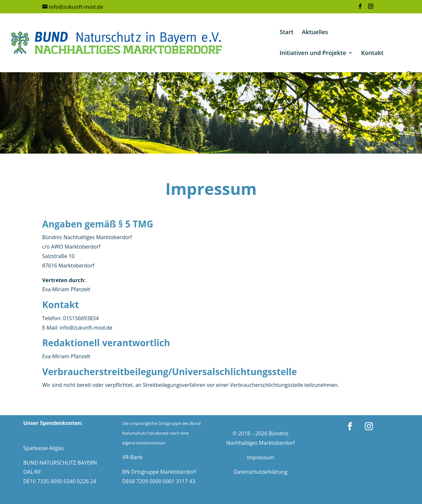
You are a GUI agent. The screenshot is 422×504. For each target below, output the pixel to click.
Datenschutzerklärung (261, 472)
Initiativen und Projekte (313, 54)
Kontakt (372, 54)
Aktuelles (315, 33)
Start (286, 33)
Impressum (260, 457)
